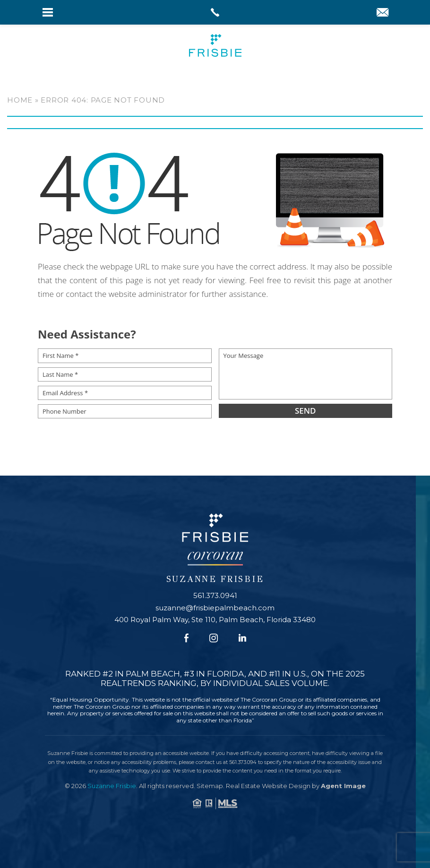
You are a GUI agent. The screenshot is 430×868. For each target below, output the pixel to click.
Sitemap (210, 786)
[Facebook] (186, 638)
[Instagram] (214, 638)
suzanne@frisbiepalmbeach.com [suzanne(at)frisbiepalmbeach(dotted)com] (215, 607)
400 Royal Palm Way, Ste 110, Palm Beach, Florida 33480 (215, 619)
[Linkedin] (242, 638)
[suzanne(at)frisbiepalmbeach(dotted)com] (383, 13)
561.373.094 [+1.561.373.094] (243, 762)
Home (20, 100)
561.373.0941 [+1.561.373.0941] (215, 595)
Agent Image (343, 786)
